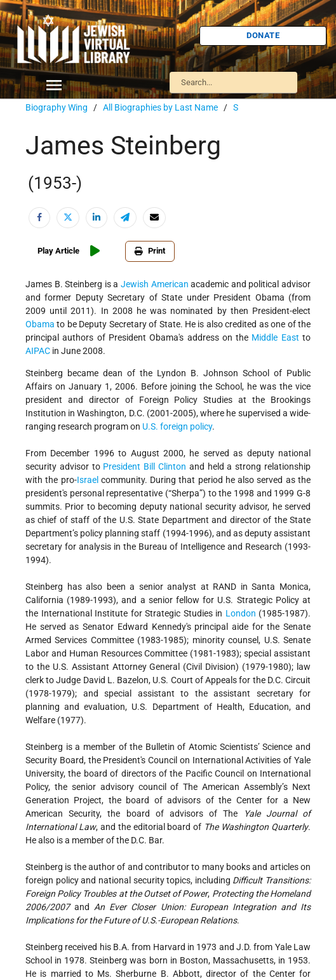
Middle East (275, 337)
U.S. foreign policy (177, 426)
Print (150, 251)
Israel (88, 480)
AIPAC (38, 351)
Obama (40, 324)
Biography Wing (57, 107)
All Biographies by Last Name (160, 107)
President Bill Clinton (144, 466)
